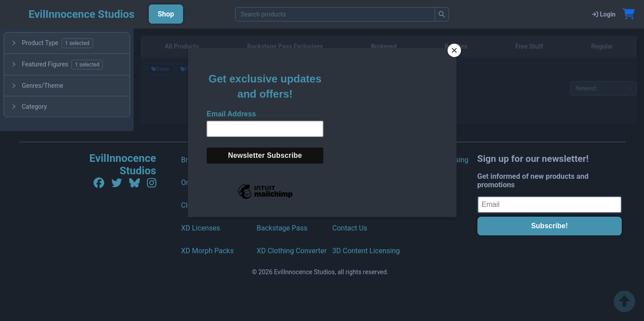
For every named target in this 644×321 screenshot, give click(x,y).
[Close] (454, 50)
